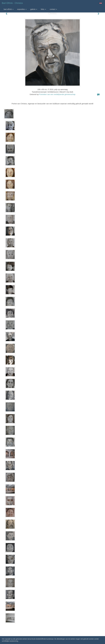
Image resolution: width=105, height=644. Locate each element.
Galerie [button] (34, 9)
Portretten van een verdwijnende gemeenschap (57, 94)
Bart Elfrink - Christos (12, 3)
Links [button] (43, 9)
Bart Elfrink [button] (9, 9)
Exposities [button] (22, 9)
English (101, 3)
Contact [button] (53, 9)
